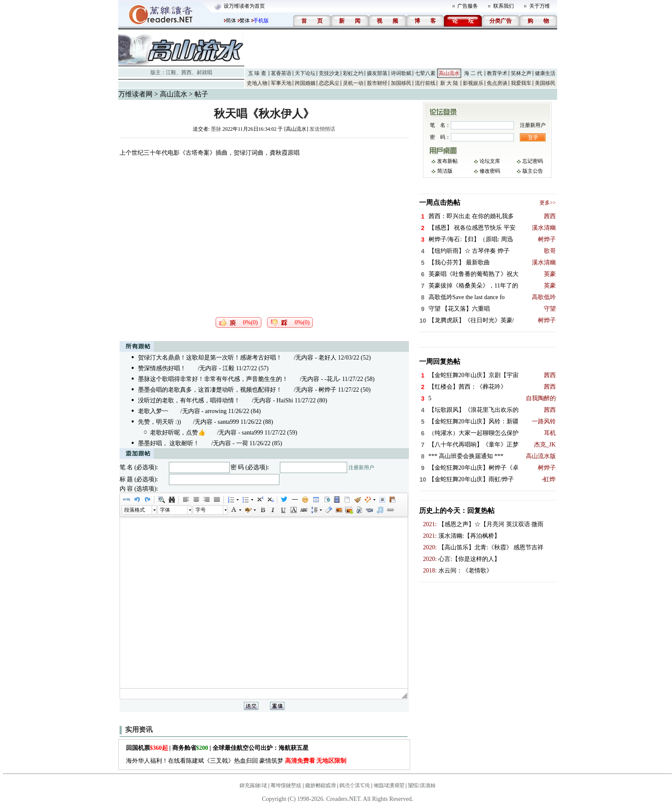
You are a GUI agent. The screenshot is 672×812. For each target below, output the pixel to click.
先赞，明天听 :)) (160, 422)
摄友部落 (377, 73)
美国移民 (545, 83)
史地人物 (257, 83)
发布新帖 (447, 161)
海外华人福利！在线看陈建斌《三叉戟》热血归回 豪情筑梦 (236, 761)
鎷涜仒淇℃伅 (355, 785)
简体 (231, 21)
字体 (165, 510)
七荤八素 (425, 73)
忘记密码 (533, 161)
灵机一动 (353, 83)
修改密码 (490, 171)
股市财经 (377, 83)
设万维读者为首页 (244, 6)
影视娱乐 (473, 83)
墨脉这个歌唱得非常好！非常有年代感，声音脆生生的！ (213, 379)
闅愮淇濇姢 (422, 785)
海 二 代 (473, 73)
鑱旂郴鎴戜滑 (321, 785)
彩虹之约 (353, 73)
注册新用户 (361, 467)
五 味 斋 (257, 73)
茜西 (186, 72)
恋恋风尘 (329, 83)
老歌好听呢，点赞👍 (178, 433)
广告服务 (468, 6)
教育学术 (497, 73)
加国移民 (401, 83)
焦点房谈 (497, 83)
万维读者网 (135, 94)
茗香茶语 (281, 73)
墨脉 (216, 129)
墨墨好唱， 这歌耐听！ (169, 443)
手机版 (261, 21)
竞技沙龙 (329, 73)
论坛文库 (490, 161)
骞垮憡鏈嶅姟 (286, 785)
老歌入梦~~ (153, 411)
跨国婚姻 (305, 83)
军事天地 (281, 83)
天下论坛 (305, 73)
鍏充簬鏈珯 (253, 785)
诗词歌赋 (401, 73)
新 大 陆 (449, 83)
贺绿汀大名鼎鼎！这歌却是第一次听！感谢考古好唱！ (210, 358)
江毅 (171, 72)
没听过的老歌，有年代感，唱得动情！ (189, 400)
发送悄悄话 (322, 129)
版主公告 (533, 171)
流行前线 (425, 83)
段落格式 (135, 510)
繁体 (245, 21)
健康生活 (545, 73)
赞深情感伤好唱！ (162, 368)
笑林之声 (521, 73)
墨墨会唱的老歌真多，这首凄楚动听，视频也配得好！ (210, 390)
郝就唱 (204, 72)
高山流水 (449, 73)
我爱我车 (521, 83)
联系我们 (504, 6)
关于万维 (540, 6)
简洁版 (445, 171)
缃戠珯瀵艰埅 (389, 785)
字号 (201, 510)
